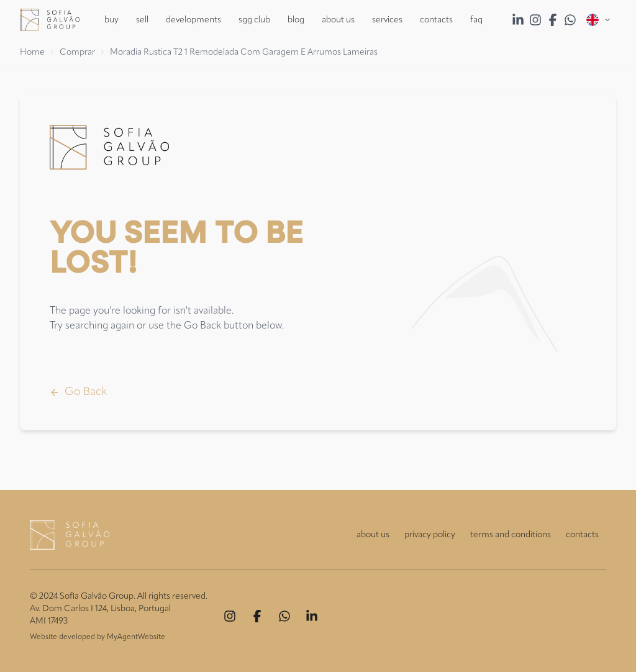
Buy (111, 20)
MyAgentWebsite (136, 637)
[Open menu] (599, 20)
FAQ (476, 20)
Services (387, 20)
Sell (142, 20)
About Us (338, 20)
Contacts (436, 20)
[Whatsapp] (284, 616)
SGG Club (254, 20)
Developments (193, 20)
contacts (582, 535)
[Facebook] (257, 616)
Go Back (78, 392)
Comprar (77, 52)
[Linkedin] (312, 616)
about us (373, 535)
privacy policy (430, 535)
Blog (296, 20)
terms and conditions (511, 535)
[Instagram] (230, 616)
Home (32, 52)
